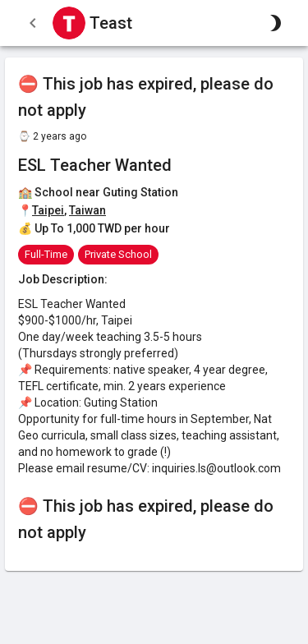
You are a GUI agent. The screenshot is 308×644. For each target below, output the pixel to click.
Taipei (48, 210)
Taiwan (87, 210)
